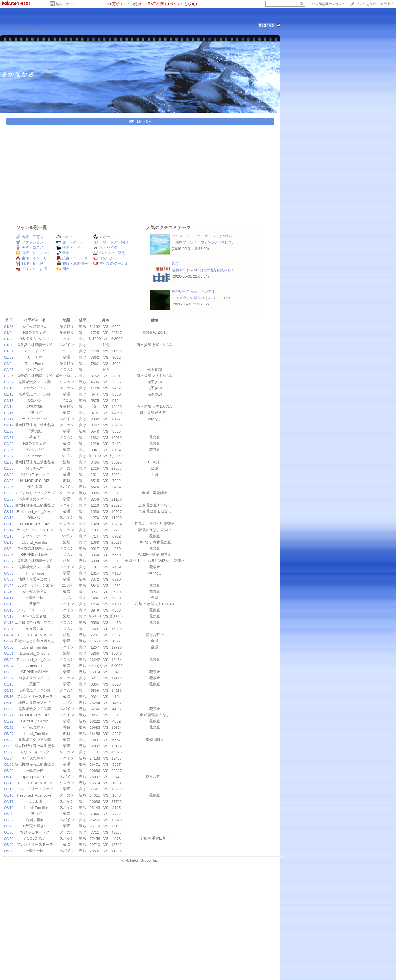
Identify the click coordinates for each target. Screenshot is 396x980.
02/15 (9, 413)
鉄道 (175, 264)
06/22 (9, 820)
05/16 (9, 697)
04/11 (9, 598)
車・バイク (105, 247)
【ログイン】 (270, 31)
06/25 (9, 832)
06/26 (9, 839)
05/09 (9, 678)
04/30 (9, 647)
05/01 (9, 653)
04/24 (9, 635)
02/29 (9, 468)
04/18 (9, 623)
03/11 (9, 512)
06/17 (9, 802)
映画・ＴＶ (68, 247)
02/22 (9, 444)
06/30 (9, 851)
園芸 (63, 269)
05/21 (9, 715)
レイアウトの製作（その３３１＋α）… (204, 298)
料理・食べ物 (30, 263)
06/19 (9, 808)
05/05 (9, 672)
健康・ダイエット (33, 253)
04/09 (9, 586)
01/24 (9, 333)
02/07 (9, 382)
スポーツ (104, 237)
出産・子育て (30, 237)
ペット (65, 237)
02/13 (9, 401)
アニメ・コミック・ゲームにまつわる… (204, 236)
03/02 (9, 475)
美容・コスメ (30, 247)
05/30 (9, 752)
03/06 (9, 493)
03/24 (9, 549)
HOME (7, 32)
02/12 (9, 394)
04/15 (9, 610)
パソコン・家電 (109, 253)
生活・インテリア (33, 258)
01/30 (9, 345)
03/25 (9, 555)
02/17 (9, 419)
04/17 (9, 616)
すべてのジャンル (111, 263)
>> (329, 4)
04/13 (9, 604)
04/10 (9, 592)
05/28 (9, 740)
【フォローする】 (243, 31)
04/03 (9, 573)
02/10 (9, 388)
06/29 (9, 845)
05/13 (9, 684)
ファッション (30, 242)
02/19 (9, 425)
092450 (267, 25)
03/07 (9, 499)
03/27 (9, 561)
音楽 (63, 253)
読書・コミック (72, 258)
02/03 (9, 357)
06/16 (9, 795)
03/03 (9, 481)
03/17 (9, 530)
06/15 (9, 789)
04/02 (9, 567)
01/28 (9, 339)
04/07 (9, 579)
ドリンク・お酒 (31, 269)
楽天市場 (387, 4)
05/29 (9, 746)
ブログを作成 (366, 4)
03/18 (9, 536)
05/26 (9, 727)
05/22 (9, 721)
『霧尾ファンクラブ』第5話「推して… (204, 242)
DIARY (21, 32)
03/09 (9, 505)
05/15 (9, 690)
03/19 (9, 542)
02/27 (9, 456)
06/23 (9, 826)
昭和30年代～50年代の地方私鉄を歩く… (205, 270)
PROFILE (38, 32)
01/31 (9, 351)
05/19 (9, 703)
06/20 (9, 814)
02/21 (9, 438)
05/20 (9, 709)
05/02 (9, 660)
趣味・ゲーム (66, 4)
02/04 (9, 364)
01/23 (9, 327)
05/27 (9, 734)
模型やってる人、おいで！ (194, 291)
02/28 (9, 462)
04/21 (9, 629)
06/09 (9, 771)
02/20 (9, 431)
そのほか (104, 258)
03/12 (9, 518)
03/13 (9, 524)
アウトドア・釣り (111, 242)
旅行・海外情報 (72, 263)
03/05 (9, 487)
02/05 (9, 370)
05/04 (9, 666)
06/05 (9, 765)
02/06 (9, 376)
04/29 (9, 641)
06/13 (9, 783)
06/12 (9, 777)
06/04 (9, 758)
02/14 (9, 407)
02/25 (9, 450)
